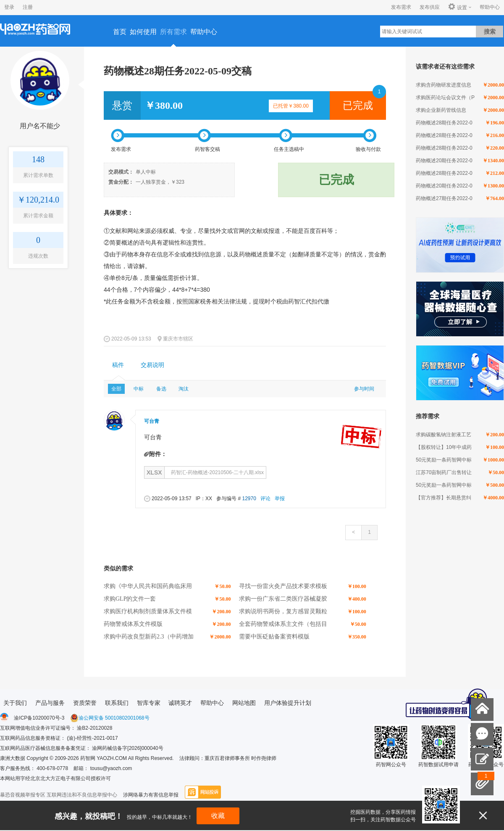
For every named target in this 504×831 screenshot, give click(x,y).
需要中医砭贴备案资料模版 (274, 637)
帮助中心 (490, 7)
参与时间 (364, 389)
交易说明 (152, 365)
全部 (116, 389)
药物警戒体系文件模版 (133, 624)
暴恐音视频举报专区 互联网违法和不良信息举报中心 (59, 795)
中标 (139, 389)
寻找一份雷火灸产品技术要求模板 (283, 586)
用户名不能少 (40, 126)
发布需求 (401, 7)
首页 (120, 32)
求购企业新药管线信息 (441, 110)
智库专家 (149, 703)
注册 (28, 7)
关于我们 (15, 703)
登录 (9, 7)
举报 (280, 499)
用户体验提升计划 (288, 703)
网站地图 (244, 703)
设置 (458, 7)
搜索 (490, 32)
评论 (265, 499)
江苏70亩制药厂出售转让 (444, 472)
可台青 (152, 421)
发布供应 (430, 7)
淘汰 (184, 389)
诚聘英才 (180, 703)
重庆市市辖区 (178, 339)
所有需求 (173, 32)
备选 (161, 389)
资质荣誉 (85, 703)
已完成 (358, 106)
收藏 (218, 816)
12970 (249, 499)
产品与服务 (50, 703)
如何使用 (143, 32)
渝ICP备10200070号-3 (39, 718)
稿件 (118, 365)
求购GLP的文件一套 (130, 599)
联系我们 (117, 703)
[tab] (118, 365)
